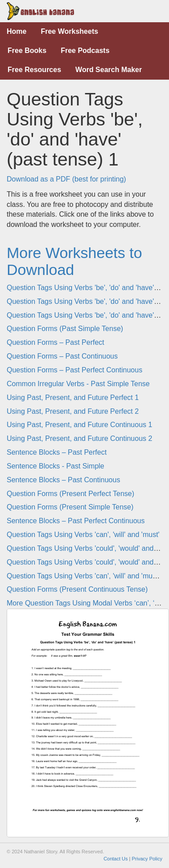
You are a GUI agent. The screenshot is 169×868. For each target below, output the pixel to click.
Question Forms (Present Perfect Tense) (70, 494)
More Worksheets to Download (74, 261)
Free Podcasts (85, 50)
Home (16, 31)
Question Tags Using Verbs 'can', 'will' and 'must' (83, 535)
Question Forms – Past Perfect (56, 342)
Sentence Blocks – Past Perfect (57, 452)
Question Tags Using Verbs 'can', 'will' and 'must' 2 (86, 576)
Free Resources (34, 70)
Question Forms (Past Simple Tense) (65, 329)
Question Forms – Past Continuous (62, 356)
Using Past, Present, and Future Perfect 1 (73, 398)
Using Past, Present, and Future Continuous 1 (79, 425)
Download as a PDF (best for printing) (66, 179)
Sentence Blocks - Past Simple (56, 466)
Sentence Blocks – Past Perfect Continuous (76, 521)
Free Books (27, 50)
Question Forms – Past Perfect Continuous (74, 370)
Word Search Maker (109, 70)
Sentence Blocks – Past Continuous (63, 480)
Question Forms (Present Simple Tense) (70, 507)
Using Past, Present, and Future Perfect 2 (73, 411)
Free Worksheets (69, 31)
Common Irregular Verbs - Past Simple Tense (78, 384)
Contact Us (115, 859)
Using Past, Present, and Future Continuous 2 (79, 438)
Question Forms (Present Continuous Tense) (77, 589)
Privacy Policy (147, 859)
